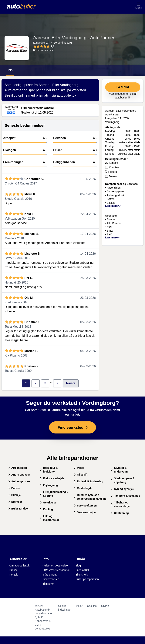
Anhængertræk (19, 481)
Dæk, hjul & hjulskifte (49, 470)
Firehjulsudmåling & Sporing (54, 494)
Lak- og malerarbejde (50, 518)
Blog (78, 566)
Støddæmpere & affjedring (123, 480)
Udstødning (120, 513)
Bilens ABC (82, 570)
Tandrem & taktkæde (125, 496)
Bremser (15, 502)
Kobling (46, 509)
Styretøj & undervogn (119, 470)
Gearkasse (48, 503)
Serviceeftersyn (85, 506)
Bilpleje (15, 495)
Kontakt (14, 575)
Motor (79, 468)
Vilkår (79, 606)
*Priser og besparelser (56, 566)
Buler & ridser (19, 509)
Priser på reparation (87, 579)
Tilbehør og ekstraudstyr (120, 504)
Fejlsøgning (49, 485)
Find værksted (51, 579)
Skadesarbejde (85, 512)
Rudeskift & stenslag (89, 481)
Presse (14, 570)
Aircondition (18, 468)
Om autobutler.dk (20, 566)
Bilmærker (49, 584)
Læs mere (113, 206)
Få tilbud (123, 87)
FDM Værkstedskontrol (56, 570)
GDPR (105, 606)
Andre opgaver (19, 475)
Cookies (92, 606)
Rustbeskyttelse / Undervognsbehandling (90, 497)
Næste (71, 383)
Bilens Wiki (82, 575)
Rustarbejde (83, 488)
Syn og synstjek (123, 489)
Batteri (14, 488)
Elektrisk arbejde (52, 478)
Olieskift (81, 475)
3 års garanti (50, 575)
